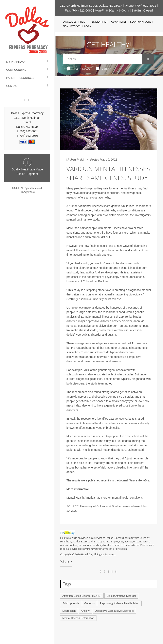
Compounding (16, 70)
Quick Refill (119, 22)
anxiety (116, 361)
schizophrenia (75, 357)
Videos (104, 69)
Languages (70, 22)
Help (83, 22)
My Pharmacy (16, 62)
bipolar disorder (120, 352)
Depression (69, 611)
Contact (13, 86)
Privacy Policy (27, 192)
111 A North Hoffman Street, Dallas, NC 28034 (91, 6)
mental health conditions (128, 498)
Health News (78, 69)
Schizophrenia (71, 603)
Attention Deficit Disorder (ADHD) (82, 596)
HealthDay (87, 554)
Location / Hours (141, 22)
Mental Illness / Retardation (78, 618)
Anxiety (85, 611)
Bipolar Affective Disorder (121, 596)
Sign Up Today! (72, 26)
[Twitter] (29, 100)
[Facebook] (25, 100)
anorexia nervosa (96, 357)
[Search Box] (103, 59)
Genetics (89, 603)
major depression (95, 361)
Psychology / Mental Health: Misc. (120, 603)
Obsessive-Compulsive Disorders (114, 611)
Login (88, 26)
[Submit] (148, 59)
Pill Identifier (99, 22)
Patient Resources (20, 78)
